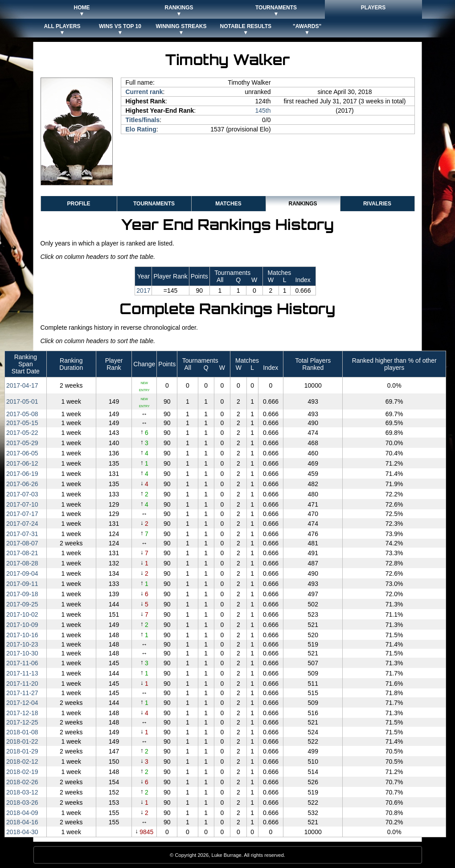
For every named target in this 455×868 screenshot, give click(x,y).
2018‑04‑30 (22, 832)
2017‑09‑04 (22, 573)
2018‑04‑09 (22, 813)
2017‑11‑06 (22, 663)
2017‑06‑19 (22, 474)
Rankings (303, 204)
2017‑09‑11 (22, 584)
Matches (228, 204)
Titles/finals (143, 120)
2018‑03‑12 (22, 792)
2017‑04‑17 (22, 385)
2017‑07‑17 (22, 514)
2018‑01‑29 (22, 751)
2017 (143, 291)
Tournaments (154, 204)
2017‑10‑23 (22, 644)
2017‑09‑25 (22, 604)
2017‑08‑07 (22, 543)
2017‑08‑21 (22, 553)
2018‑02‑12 (22, 762)
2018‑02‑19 (22, 772)
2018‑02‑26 (22, 782)
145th (263, 111)
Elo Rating (141, 129)
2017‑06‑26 (22, 484)
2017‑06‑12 (22, 463)
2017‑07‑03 (22, 494)
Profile (78, 204)
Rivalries (377, 204)
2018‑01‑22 (22, 741)
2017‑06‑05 (22, 453)
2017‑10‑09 (22, 625)
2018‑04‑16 (22, 822)
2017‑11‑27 (22, 693)
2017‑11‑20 (22, 684)
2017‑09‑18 (22, 594)
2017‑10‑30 (22, 653)
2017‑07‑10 (22, 504)
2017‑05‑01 (22, 401)
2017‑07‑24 (22, 524)
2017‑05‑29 (22, 443)
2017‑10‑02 (22, 614)
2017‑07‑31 (22, 534)
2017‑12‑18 (22, 713)
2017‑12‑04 (22, 703)
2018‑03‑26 (22, 802)
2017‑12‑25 (22, 722)
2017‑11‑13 (22, 673)
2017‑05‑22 (22, 433)
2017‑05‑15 (22, 423)
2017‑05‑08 (22, 414)
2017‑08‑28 (22, 563)
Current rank (144, 92)
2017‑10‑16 (22, 635)
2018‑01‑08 (22, 732)
